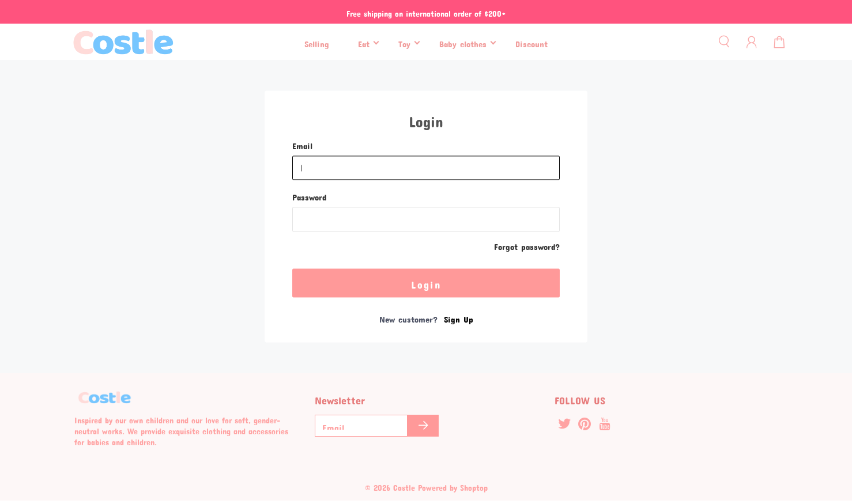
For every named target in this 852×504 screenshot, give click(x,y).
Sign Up (459, 317)
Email (302, 145)
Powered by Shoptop (453, 486)
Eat (364, 42)
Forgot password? (527, 245)
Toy (404, 42)
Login (426, 282)
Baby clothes (463, 42)
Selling (317, 42)
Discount (531, 42)
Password (309, 196)
